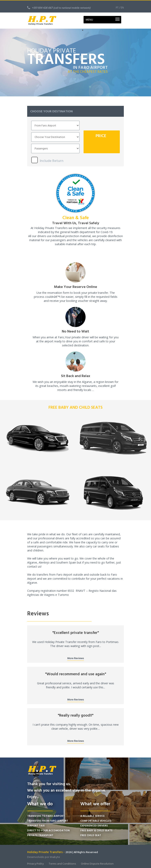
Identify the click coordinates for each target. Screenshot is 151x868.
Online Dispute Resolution (97, 864)
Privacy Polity (35, 864)
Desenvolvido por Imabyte (44, 857)
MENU (89, 20)
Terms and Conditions (62, 864)
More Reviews (76, 658)
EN (122, 8)
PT (117, 8)
